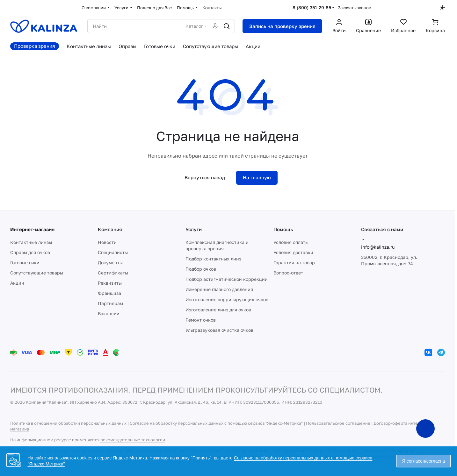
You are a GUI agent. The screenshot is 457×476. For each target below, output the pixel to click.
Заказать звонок (354, 8)
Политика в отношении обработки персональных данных (68, 423)
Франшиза (109, 293)
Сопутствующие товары (37, 273)
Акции (17, 283)
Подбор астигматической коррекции (227, 279)
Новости (107, 242)
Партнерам (110, 303)
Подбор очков (201, 269)
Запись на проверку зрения (282, 26)
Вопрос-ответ (288, 273)
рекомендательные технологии (133, 440)
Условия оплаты (291, 242)
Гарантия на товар (294, 263)
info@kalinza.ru (378, 247)
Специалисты (113, 252)
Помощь (283, 229)
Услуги (194, 229)
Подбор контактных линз (213, 259)
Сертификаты (113, 273)
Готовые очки (25, 263)
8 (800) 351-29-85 (312, 7)
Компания (110, 229)
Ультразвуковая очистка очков (219, 330)
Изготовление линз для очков (218, 310)
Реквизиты (110, 283)
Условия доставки (293, 252)
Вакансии (109, 313)
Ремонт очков (201, 320)
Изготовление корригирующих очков (227, 299)
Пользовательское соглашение (338, 423)
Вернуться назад (205, 177)
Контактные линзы (31, 242)
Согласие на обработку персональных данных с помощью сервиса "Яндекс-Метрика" (216, 423)
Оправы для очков (30, 252)
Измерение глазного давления (219, 289)
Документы (110, 263)
